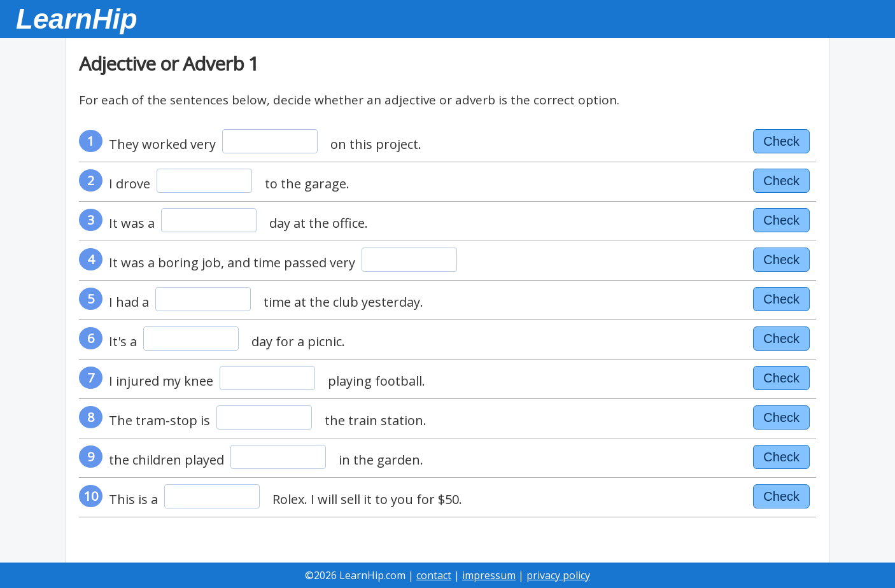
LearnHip (77, 19)
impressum (489, 575)
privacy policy (558, 575)
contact (434, 575)
